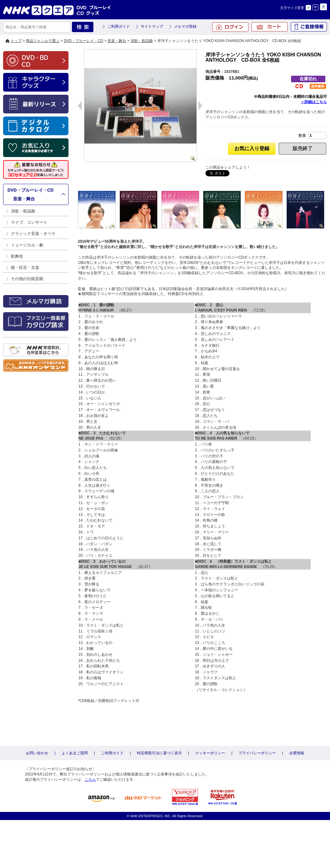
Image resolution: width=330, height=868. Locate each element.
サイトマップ (152, 26)
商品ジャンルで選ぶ (43, 41)
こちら (90, 780)
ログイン (230, 27)
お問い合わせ (37, 753)
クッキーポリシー (210, 753)
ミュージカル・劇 (27, 245)
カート (270, 27)
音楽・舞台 (117, 41)
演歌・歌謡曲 (142, 41)
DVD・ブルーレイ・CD (84, 41)
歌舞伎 (17, 256)
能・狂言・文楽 (25, 267)
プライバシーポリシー (257, 753)
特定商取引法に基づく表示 (159, 753)
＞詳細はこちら (314, 102)
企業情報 (297, 753)
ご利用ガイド (119, 26)
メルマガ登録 (185, 26)
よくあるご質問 (75, 753)
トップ (16, 41)
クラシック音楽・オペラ (33, 234)
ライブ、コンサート (29, 222)
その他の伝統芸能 (27, 279)
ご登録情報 (309, 27)
